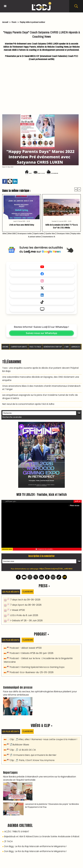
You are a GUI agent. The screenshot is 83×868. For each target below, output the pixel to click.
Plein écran (75, 502)
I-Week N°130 (17, 606)
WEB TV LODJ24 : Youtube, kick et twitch (41, 491)
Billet (5, 233)
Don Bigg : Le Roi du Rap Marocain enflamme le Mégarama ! (34, 837)
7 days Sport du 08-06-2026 (25, 601)
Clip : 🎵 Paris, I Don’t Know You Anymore (31, 752)
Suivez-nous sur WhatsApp (41, 333)
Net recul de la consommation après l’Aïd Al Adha (27, 401)
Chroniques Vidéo (72, 233)
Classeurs (29, 588)
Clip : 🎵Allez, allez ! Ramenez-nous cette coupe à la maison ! (42, 733)
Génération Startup (52, 346)
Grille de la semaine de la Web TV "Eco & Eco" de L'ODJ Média (62, 226)
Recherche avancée (11, 414)
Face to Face (35, 346)
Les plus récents (11, 588)
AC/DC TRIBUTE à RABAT (16, 823)
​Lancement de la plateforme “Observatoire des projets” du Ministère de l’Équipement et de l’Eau (52, 797)
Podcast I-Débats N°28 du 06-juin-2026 (30, 648)
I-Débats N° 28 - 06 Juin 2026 (25, 616)
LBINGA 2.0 (76, 346)
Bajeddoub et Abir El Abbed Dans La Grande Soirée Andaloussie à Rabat (39, 827)
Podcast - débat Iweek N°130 (25, 643)
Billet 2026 (13, 233)
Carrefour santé (19, 346)
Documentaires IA (56, 236)
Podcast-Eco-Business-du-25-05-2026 (30, 666)
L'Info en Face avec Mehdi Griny (22, 225)
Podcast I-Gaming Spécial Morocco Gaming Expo (36, 661)
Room (15, 22)
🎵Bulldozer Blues (19, 738)
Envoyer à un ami (37, 173)
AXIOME (6, 346)
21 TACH (8, 832)
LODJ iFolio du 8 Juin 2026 (23, 611)
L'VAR (66, 346)
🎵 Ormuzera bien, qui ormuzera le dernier (32, 748)
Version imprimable (58, 173)
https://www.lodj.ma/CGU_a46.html (56, 565)
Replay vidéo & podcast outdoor (35, 22)
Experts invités (44, 233)
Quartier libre (58, 233)
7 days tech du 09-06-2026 (24, 596)
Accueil (5, 22)
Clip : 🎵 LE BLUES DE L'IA (22, 743)
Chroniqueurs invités (28, 233)
